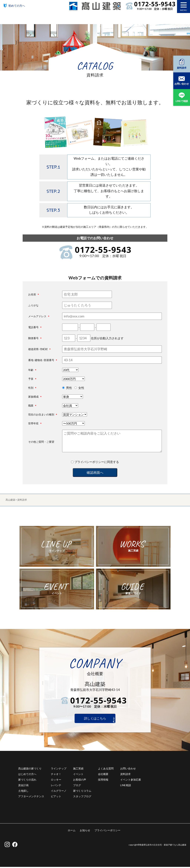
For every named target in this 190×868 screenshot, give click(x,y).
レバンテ (56, 786)
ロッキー (56, 781)
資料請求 (125, 775)
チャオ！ (56, 775)
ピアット (56, 797)
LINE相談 (126, 786)
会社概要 (103, 775)
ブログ (77, 786)
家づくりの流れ (27, 781)
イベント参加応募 (131, 781)
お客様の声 (80, 781)
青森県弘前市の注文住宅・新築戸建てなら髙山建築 (163, 846)
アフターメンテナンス (31, 797)
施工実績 (78, 770)
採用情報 (103, 781)
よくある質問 (106, 770)
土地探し (23, 792)
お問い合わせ (128, 770)
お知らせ (85, 831)
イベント (78, 775)
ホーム (72, 831)
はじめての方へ (27, 775)
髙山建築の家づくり (30, 770)
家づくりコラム (82, 792)
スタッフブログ (82, 797)
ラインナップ (59, 770)
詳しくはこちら (95, 719)
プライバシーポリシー (107, 831)
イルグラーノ (59, 792)
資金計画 (23, 786)
